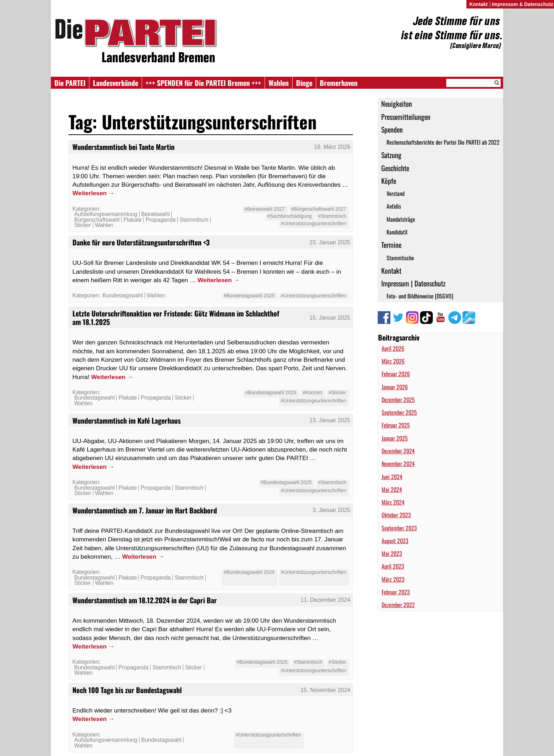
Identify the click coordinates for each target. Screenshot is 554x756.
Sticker (83, 225)
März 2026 (393, 361)
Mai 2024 (392, 489)
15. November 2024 (326, 690)
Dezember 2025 (398, 400)
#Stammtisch (332, 216)
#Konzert (312, 392)
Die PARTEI (70, 83)
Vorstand (396, 193)
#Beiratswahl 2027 (265, 209)
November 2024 (398, 464)
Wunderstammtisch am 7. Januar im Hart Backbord (145, 510)
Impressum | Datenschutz (413, 283)
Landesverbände (116, 83)
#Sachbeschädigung (289, 216)
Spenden (392, 129)
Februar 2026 (396, 374)
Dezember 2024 (398, 451)
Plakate (132, 220)
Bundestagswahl (123, 295)
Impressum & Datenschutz (523, 4)
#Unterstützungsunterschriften (314, 223)
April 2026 (393, 348)
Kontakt (391, 271)
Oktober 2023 (396, 515)
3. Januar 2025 (332, 510)
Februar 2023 (396, 592)
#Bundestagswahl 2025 (249, 296)
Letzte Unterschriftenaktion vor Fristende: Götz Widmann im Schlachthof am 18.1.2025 (176, 318)
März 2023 (393, 579)
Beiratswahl (156, 214)
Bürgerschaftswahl (97, 220)
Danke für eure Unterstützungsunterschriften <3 (141, 242)
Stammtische (400, 258)
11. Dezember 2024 (326, 600)
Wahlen (279, 83)
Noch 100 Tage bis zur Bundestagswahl (127, 690)
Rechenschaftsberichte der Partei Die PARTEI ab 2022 (443, 142)
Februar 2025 (396, 425)
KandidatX (397, 232)
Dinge (304, 83)
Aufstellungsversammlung (106, 214)
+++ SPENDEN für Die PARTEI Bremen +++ (203, 83)
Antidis (394, 206)
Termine (391, 245)
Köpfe (389, 181)
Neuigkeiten (397, 104)
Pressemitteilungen (406, 117)
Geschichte (395, 168)
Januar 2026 (395, 387)
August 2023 (395, 541)
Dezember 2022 (398, 605)
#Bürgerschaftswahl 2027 (319, 209)
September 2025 (399, 412)
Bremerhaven (339, 83)
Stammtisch (194, 220)
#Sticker (337, 392)
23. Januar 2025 (330, 242)
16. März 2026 (332, 147)
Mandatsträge (401, 219)
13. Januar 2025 (330, 420)
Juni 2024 (392, 477)
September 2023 (399, 528)
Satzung (391, 155)
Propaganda (161, 220)
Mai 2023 (392, 553)
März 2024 (393, 502)
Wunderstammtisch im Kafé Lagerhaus (126, 420)
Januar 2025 (395, 438)
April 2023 (393, 566)
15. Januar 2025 (330, 318)
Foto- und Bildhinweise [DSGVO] (420, 296)
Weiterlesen (93, 193)
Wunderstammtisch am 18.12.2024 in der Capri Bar (145, 600)
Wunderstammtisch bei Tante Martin (123, 147)
